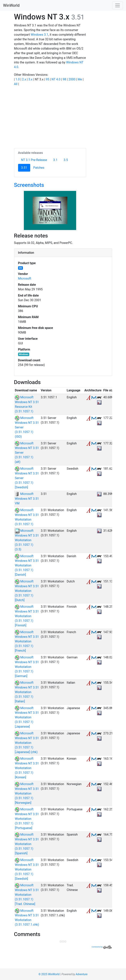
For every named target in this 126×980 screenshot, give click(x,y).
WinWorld (11, 5)
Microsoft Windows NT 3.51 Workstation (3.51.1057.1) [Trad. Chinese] (27, 895)
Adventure (82, 974)
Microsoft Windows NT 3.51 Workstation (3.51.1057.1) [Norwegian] (27, 793)
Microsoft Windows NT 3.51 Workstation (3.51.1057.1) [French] (27, 641)
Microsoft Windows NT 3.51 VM (27, 499)
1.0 (18, 79)
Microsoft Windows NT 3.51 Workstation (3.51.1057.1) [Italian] (27, 692)
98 (64, 79)
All (16, 84)
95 (48, 79)
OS (20, 268)
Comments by (102, 947)
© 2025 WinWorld (49, 974)
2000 (72, 79)
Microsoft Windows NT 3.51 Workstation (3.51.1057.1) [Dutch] (27, 591)
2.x (24, 79)
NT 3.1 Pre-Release (34, 160)
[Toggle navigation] (118, 5)
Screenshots (29, 185)
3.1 (55, 160)
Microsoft (25, 278)
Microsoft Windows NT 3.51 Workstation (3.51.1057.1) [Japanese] (27, 717)
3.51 (26, 167)
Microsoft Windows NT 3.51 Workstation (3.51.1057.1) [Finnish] (27, 616)
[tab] (63, 253)
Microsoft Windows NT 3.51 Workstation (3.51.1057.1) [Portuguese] (27, 819)
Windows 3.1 (40, 35)
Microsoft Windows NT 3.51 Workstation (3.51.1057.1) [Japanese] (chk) (27, 743)
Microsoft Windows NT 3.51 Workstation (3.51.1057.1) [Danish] (27, 565)
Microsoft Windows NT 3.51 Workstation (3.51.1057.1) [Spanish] (27, 844)
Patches (39, 168)
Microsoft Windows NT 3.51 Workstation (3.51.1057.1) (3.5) (27, 540)
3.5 (66, 160)
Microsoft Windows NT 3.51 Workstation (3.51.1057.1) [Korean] (27, 768)
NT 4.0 (56, 79)
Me (80, 79)
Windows (24, 354)
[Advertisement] (50, 116)
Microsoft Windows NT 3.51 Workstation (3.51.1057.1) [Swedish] (27, 869)
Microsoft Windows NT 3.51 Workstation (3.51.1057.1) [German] (27, 667)
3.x (30, 79)
